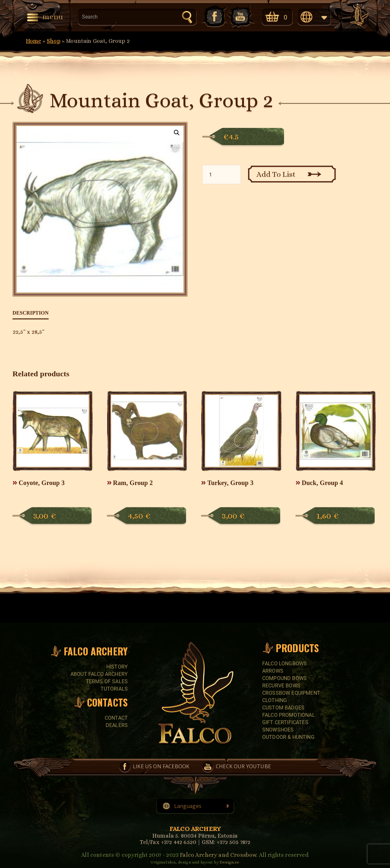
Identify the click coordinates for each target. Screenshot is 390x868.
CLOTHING (275, 700)
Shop (54, 41)
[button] (177, 133)
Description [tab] (31, 313)
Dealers (117, 725)
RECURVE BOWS (281, 686)
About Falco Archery (99, 674)
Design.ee (229, 862)
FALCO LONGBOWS (284, 664)
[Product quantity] (222, 175)
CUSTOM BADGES (283, 708)
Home (34, 41)
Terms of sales (107, 681)
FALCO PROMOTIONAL (289, 715)
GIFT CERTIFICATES (285, 722)
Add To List (276, 174)
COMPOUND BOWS (284, 678)
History (117, 667)
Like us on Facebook (214, 16)
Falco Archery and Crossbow (218, 855)
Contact (116, 718)
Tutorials (114, 689)
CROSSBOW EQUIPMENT (291, 693)
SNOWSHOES (278, 730)
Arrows (273, 671)
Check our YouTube (241, 16)
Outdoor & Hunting (288, 737)
